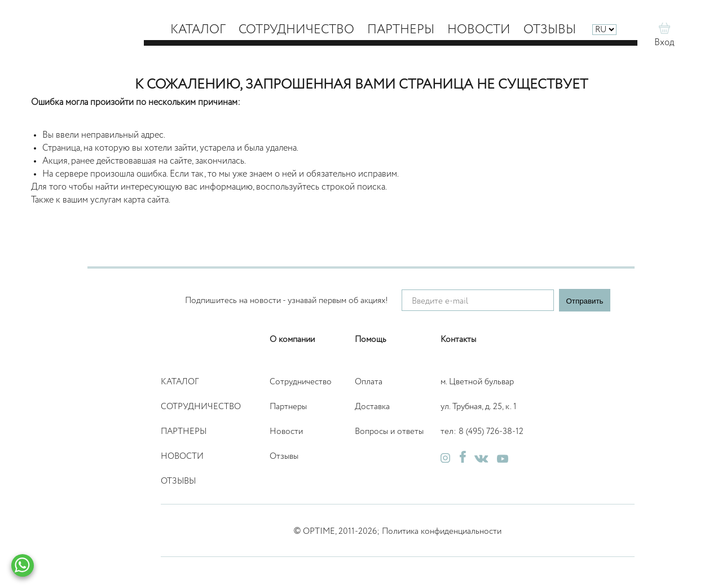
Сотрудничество (296, 30)
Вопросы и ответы (389, 431)
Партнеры (401, 30)
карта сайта (146, 200)
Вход (664, 43)
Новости (479, 30)
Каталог (198, 30)
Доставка (372, 407)
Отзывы (550, 30)
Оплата (369, 382)
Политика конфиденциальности (442, 531)
